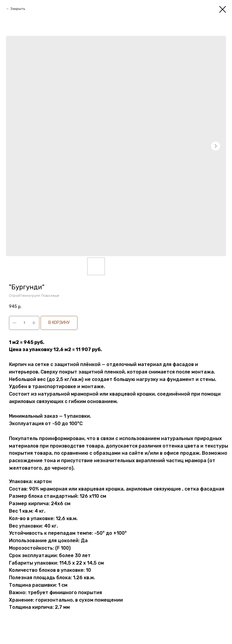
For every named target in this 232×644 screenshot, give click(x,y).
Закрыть (18, 9)
